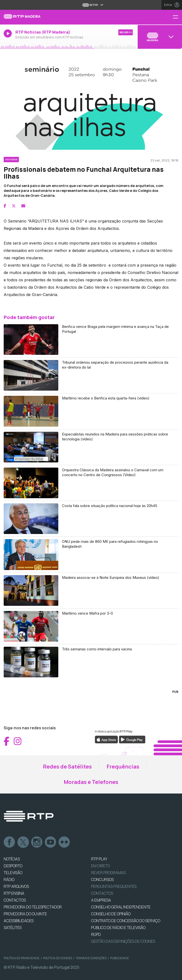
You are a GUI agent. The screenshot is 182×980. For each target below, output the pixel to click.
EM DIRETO (101, 866)
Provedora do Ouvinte (25, 914)
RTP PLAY (99, 859)
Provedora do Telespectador (33, 907)
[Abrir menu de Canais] (159, 37)
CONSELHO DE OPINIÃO (111, 914)
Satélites (13, 928)
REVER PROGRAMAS (108, 873)
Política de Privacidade (22, 958)
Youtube (51, 842)
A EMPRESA (101, 900)
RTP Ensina (14, 893)
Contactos (102, 893)
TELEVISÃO (13, 873)
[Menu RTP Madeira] (177, 17)
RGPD (96, 934)
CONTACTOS (15, 900)
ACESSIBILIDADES (19, 921)
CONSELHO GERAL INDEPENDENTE (121, 907)
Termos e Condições (91, 958)
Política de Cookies (58, 958)
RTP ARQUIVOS (16, 886)
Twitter (23, 842)
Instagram (37, 842)
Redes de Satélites (67, 767)
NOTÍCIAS (12, 859)
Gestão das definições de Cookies (123, 941)
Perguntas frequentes (114, 886)
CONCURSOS (102, 880)
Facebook (10, 842)
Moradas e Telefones (91, 782)
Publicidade (120, 958)
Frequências (123, 767)
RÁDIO (9, 880)
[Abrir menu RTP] (91, 5)
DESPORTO (13, 866)
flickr (64, 842)
